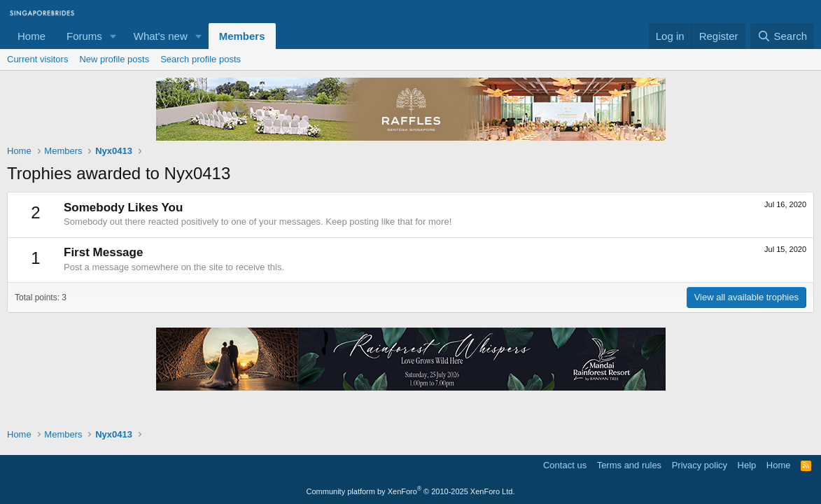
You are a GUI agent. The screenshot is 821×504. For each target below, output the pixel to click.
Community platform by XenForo (411, 491)
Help (747, 465)
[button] (113, 36)
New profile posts (114, 59)
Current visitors (37, 59)
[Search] (782, 36)
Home (31, 36)
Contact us (565, 465)
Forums (84, 36)
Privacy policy (700, 465)
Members (242, 36)
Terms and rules (629, 465)
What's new (161, 36)
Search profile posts (201, 59)
